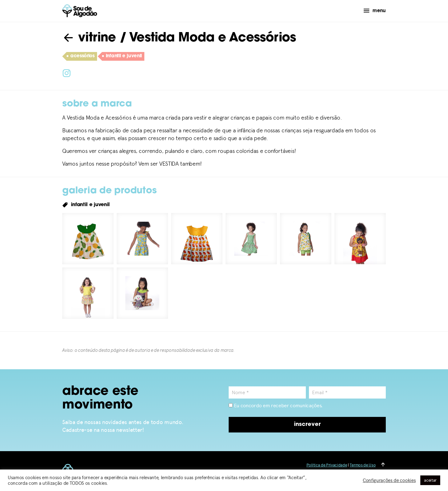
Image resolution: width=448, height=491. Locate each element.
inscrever (307, 425)
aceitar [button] (430, 480)
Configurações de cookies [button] (389, 480)
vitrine (89, 38)
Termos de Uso (363, 465)
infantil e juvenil (122, 56)
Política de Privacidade (327, 465)
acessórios (81, 56)
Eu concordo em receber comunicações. (276, 406)
